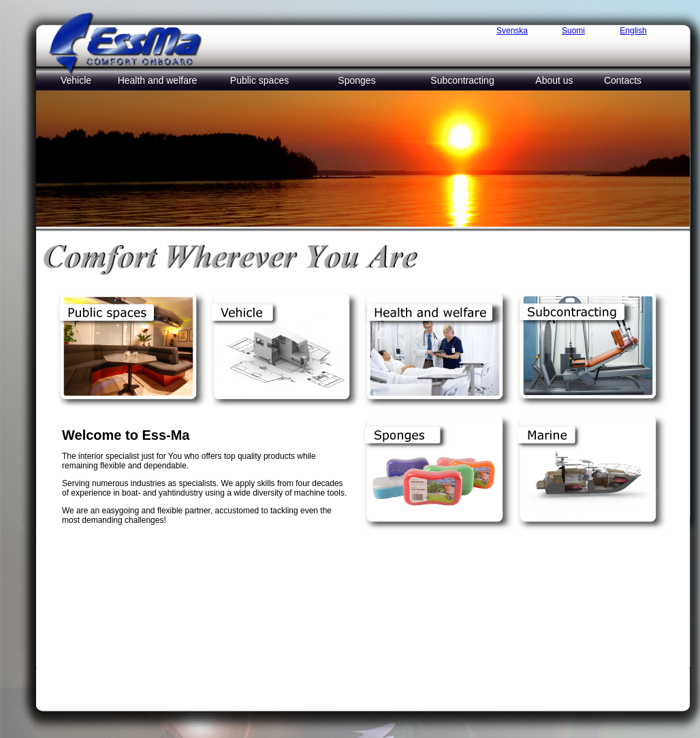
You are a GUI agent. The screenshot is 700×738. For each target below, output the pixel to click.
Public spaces (259, 80)
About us (554, 80)
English (633, 31)
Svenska (512, 31)
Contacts (623, 80)
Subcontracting (462, 80)
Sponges (356, 80)
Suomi (573, 31)
